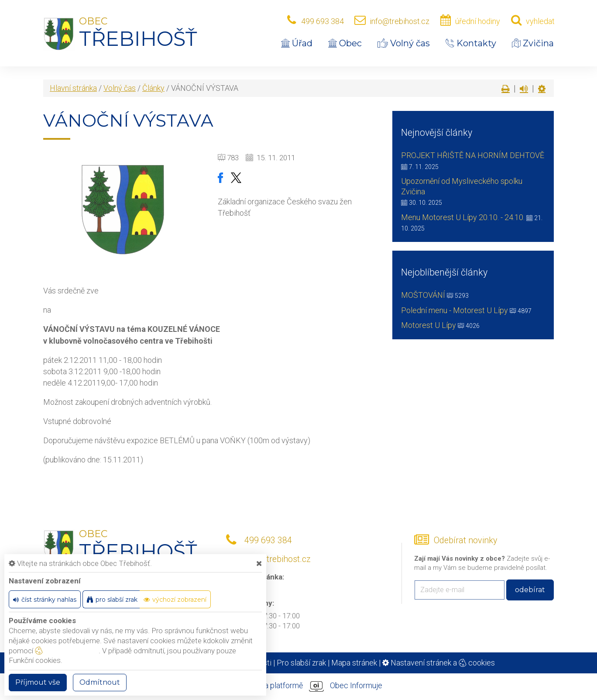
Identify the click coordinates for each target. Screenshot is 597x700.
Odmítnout (100, 682)
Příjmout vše (38, 682)
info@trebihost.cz (400, 21)
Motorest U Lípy (429, 325)
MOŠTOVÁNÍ (423, 295)
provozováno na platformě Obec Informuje (298, 686)
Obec (345, 43)
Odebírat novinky (465, 540)
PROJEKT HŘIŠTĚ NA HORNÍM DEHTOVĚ (473, 155)
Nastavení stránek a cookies (439, 663)
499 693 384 (323, 21)
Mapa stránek (354, 663)
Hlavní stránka (73, 88)
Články (153, 88)
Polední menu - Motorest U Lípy (455, 310)
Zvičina (533, 43)
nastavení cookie (67, 651)
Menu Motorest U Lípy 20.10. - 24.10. (463, 217)
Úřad (297, 43)
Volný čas (404, 43)
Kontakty (471, 43)
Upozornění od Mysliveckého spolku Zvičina (462, 186)
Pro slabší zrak (301, 663)
